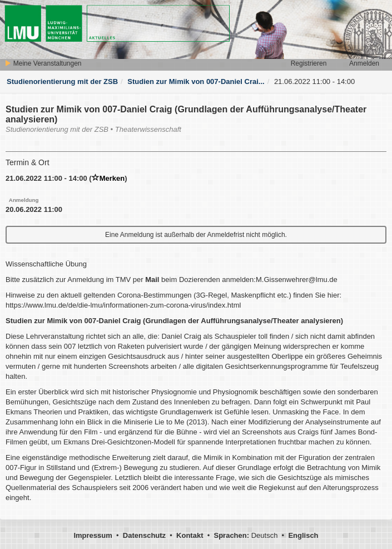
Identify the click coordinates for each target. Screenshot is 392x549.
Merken (108, 178)
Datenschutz (144, 535)
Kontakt (190, 535)
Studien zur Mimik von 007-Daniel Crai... (196, 81)
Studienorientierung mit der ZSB (62, 81)
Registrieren (309, 63)
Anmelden (364, 63)
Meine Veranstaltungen (43, 63)
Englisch (303, 535)
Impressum (93, 535)
